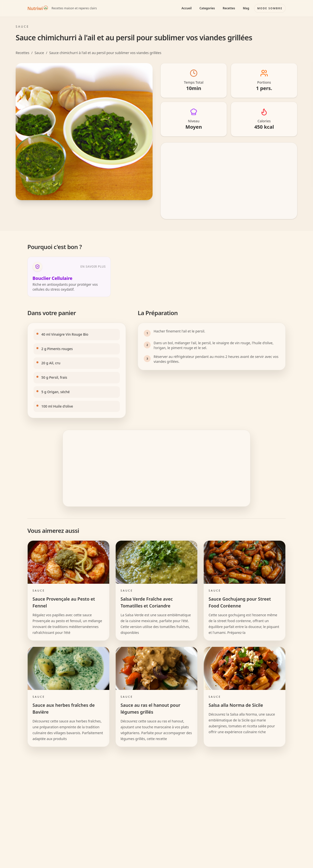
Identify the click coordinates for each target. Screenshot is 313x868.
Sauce (39, 53)
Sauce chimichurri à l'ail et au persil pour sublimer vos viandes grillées (105, 53)
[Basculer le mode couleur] (270, 8)
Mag (246, 8)
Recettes (229, 8)
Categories (207, 8)
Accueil (187, 8)
